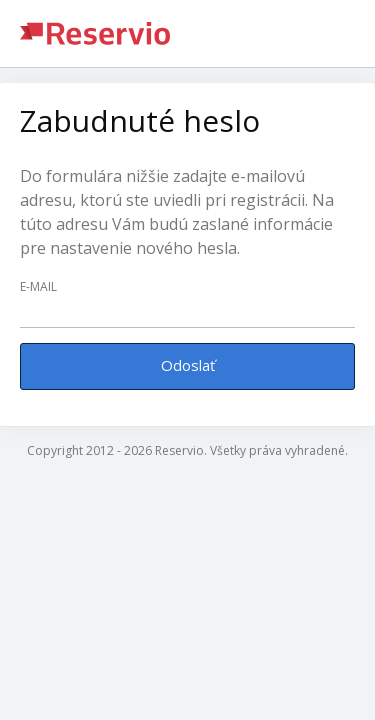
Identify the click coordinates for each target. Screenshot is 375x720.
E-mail (38, 287)
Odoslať (188, 365)
